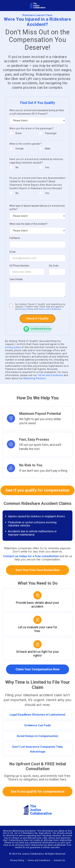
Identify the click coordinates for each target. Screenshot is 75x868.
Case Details (16, 279)
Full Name (15, 238)
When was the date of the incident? (28, 224)
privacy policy (13, 347)
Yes (47, 167)
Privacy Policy (26, 309)
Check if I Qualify (37, 319)
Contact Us (59, 860)
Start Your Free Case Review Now (37, 570)
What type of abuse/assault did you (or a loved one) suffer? (37, 207)
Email (12, 252)
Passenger (51, 133)
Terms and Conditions (50, 309)
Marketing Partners (35, 378)
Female (20, 149)
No (17, 167)
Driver (19, 133)
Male (48, 149)
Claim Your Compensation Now (37, 669)
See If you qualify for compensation (37, 490)
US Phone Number (19, 266)
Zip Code (54, 266)
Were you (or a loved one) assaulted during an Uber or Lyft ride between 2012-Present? (37, 112)
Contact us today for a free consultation (31, 556)
